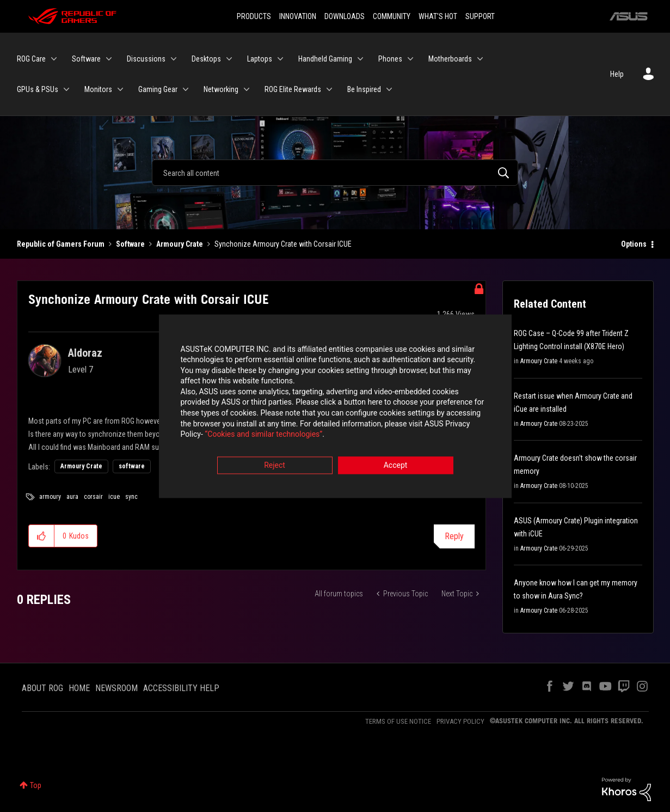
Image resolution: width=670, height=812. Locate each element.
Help (617, 74)
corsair (93, 497)
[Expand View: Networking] (247, 89)
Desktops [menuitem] (206, 59)
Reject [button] (275, 466)
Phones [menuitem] (390, 59)
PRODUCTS (254, 16)
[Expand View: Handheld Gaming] (360, 59)
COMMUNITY (392, 16)
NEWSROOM (116, 688)
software (132, 466)
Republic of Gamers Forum (61, 244)
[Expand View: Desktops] (229, 59)
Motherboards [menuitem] (450, 59)
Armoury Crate (180, 244)
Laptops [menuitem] (260, 59)
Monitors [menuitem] (98, 89)
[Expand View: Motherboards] (480, 59)
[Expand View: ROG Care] (54, 59)
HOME (79, 688)
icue (114, 497)
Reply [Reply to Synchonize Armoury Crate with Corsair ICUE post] (454, 536)
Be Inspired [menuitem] (364, 89)
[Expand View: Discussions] (174, 59)
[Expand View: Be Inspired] (389, 89)
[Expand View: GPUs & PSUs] (66, 89)
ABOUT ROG (42, 688)
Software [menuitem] (86, 59)
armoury (50, 497)
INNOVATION (298, 16)
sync (131, 497)
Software (130, 244)
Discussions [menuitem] (146, 59)
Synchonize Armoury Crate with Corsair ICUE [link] (283, 244)
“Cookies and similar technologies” (263, 436)
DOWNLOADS (345, 16)
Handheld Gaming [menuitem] (325, 59)
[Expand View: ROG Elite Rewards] (329, 89)
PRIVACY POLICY (460, 721)
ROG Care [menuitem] (31, 59)
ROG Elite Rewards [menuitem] (293, 89)
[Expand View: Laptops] (280, 59)
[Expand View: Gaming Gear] (186, 89)
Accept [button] (396, 466)
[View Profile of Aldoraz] (85, 353)
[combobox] (335, 173)
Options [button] (634, 244)
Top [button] (36, 785)
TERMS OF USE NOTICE (398, 721)
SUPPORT (480, 16)
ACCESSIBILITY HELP (181, 688)
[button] (42, 536)
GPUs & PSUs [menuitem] (38, 89)
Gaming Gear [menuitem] (158, 89)
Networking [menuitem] (221, 89)
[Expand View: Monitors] (120, 89)
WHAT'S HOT (438, 16)
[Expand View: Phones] (410, 59)
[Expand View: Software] (109, 59)
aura (72, 497)
